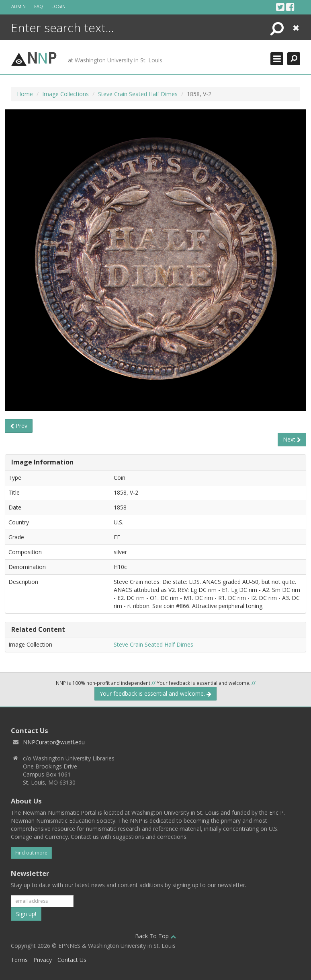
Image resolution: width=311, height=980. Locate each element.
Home (25, 94)
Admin (18, 6)
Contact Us (72, 960)
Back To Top (155, 936)
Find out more (31, 853)
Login (58, 6)
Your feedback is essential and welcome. (155, 693)
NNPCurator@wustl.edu (54, 742)
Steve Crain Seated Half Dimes (138, 94)
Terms (19, 960)
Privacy (43, 960)
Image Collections (65, 94)
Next (292, 439)
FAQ (39, 6)
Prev (19, 426)
